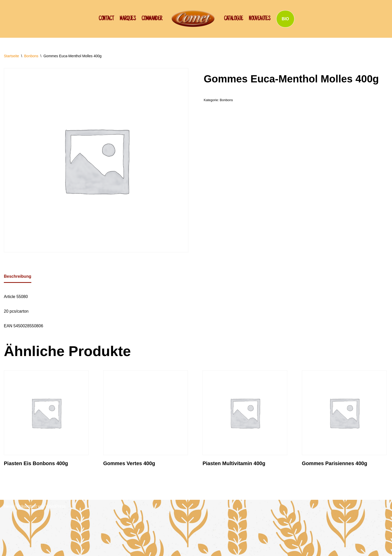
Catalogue (233, 19)
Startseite (11, 56)
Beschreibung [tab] (18, 276)
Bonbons (31, 56)
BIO (285, 19)
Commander (152, 19)
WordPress (56, 506)
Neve (9, 506)
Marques (128, 19)
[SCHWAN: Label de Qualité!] (193, 18)
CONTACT (106, 19)
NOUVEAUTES (259, 19)
